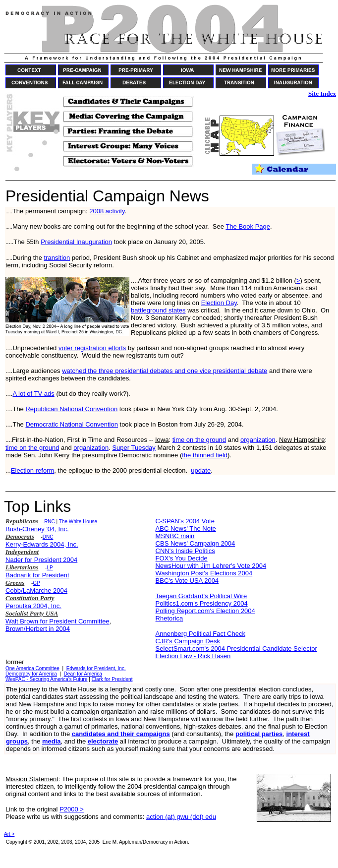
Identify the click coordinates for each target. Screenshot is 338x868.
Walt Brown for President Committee (57, 621)
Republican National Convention (71, 409)
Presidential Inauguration (76, 242)
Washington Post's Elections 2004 (204, 573)
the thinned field (205, 455)
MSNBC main (175, 536)
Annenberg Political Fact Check (200, 634)
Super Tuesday (134, 448)
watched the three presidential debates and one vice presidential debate (165, 371)
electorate (103, 741)
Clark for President (112, 679)
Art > (9, 834)
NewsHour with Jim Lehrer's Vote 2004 (211, 566)
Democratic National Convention (71, 424)
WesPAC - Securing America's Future (46, 679)
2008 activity (107, 211)
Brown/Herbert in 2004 (38, 629)
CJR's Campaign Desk (188, 641)
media (52, 741)
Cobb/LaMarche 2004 (36, 590)
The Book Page (248, 226)
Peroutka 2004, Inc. (33, 606)
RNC (50, 522)
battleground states (158, 310)
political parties (259, 734)
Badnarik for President (37, 575)
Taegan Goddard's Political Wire (201, 596)
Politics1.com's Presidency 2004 (202, 603)
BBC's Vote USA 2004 (187, 581)
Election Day (219, 303)
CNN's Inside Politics (185, 551)
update (201, 470)
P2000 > (72, 809)
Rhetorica (169, 618)
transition (57, 258)
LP (50, 568)
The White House (78, 522)
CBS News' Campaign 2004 (196, 543)
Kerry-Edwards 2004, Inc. (42, 544)
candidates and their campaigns (121, 734)
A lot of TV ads (33, 394)
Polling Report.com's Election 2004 (205, 611)
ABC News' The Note (186, 528)
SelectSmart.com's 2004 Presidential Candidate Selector (236, 649)
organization (258, 440)
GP (36, 583)
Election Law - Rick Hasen (193, 656)
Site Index (322, 93)
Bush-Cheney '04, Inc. (37, 529)
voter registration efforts (92, 348)
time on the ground (199, 440)
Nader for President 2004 (41, 560)
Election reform (32, 470)
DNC (48, 537)
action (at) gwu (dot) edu (181, 817)
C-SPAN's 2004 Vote (185, 521)
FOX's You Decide (182, 558)
